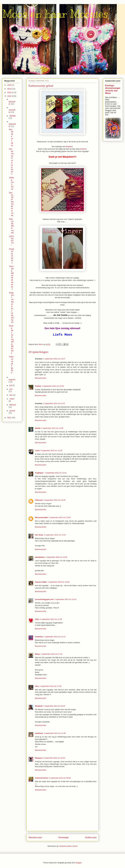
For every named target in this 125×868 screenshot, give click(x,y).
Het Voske (39, 535)
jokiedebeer (40, 557)
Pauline (38, 386)
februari (13, 405)
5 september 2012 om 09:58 (60, 778)
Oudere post (91, 837)
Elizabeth (39, 706)
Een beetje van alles (11, 137)
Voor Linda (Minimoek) (11, 226)
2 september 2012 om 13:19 (65, 599)
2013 (10, 92)
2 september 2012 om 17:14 (55, 637)
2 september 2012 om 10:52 (53, 386)
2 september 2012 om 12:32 (56, 557)
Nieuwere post (35, 837)
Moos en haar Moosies (55, 14)
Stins (37, 619)
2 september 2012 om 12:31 (55, 535)
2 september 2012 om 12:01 (56, 473)
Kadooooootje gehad (11, 365)
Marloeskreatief (41, 517)
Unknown (39, 500)
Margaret (39, 758)
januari (12, 411)
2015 (10, 85)
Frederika (39, 637)
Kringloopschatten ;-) (11, 256)
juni (11, 389)
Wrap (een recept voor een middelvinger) (11, 307)
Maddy (38, 428)
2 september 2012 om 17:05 (51, 619)
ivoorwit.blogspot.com (44, 599)
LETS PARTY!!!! (11, 241)
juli (11, 385)
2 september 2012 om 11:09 (52, 428)
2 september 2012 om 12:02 (55, 500)
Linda (37, 451)
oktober (13, 116)
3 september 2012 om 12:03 (54, 758)
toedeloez (39, 733)
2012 (10, 96)
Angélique (39, 473)
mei (11, 395)
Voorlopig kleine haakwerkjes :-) (11, 278)
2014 (10, 89)
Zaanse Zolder (41, 582)
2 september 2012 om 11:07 (54, 403)
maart (12, 399)
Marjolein (69, 146)
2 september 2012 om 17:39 (50, 686)
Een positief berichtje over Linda (11, 204)
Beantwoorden (41, 378)
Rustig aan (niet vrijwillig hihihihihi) (11, 339)
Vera (37, 686)
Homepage (63, 837)
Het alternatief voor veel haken (11, 161)
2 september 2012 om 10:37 (54, 359)
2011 (10, 418)
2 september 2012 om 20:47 (54, 706)
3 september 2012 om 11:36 (55, 733)
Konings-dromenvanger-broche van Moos (113, 89)
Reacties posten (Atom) (69, 846)
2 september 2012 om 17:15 (51, 654)
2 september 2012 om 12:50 (59, 582)
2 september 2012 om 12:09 (59, 517)
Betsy (37, 654)
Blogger (79, 863)
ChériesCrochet (41, 778)
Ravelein (83, 149)
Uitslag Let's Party (11, 183)
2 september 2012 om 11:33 (51, 451)
